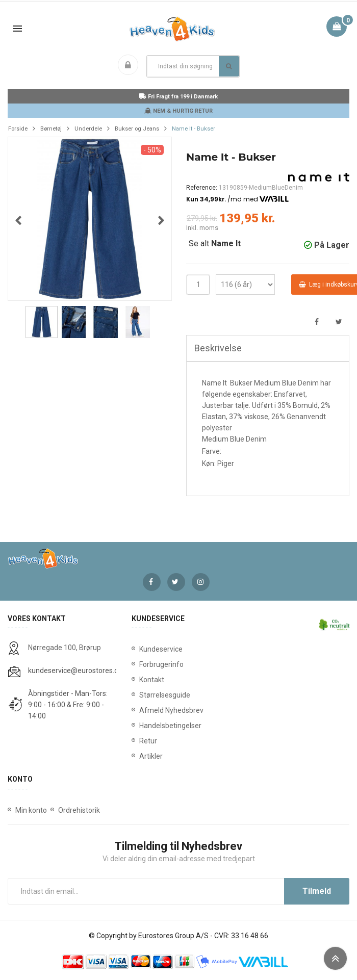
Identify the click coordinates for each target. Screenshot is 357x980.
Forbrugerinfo (161, 665)
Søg (229, 66)
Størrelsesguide (165, 695)
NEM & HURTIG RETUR (178, 111)
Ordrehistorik (79, 811)
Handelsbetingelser (170, 726)
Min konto (31, 811)
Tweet (339, 323)
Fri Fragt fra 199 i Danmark (178, 97)
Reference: (202, 188)
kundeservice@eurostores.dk (75, 671)
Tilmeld (317, 892)
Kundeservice (161, 650)
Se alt (213, 244)
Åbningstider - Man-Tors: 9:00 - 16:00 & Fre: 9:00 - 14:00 (68, 705)
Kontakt (152, 680)
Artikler (151, 757)
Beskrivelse (218, 349)
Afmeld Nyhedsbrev (171, 711)
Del (316, 323)
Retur (148, 741)
